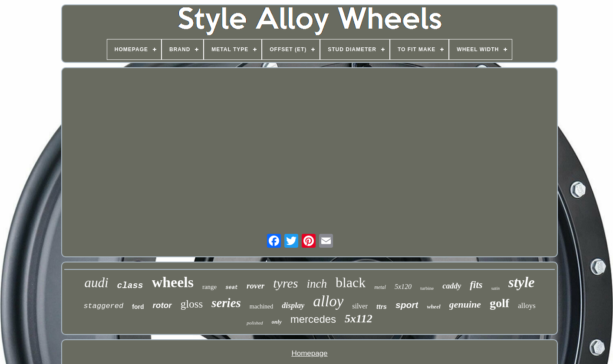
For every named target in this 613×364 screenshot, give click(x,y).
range (209, 287)
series (226, 303)
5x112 (359, 319)
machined (261, 307)
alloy (328, 301)
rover (255, 286)
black (351, 282)
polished (255, 323)
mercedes (313, 319)
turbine (427, 288)
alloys (527, 306)
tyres (285, 283)
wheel (433, 307)
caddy (452, 286)
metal (380, 287)
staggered (103, 306)
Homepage (309, 353)
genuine (465, 304)
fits (476, 285)
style (521, 282)
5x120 (403, 287)
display (293, 305)
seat (232, 288)
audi (96, 283)
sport (407, 305)
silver (360, 306)
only (277, 322)
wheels (173, 282)
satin (496, 288)
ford (138, 307)
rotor (162, 305)
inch (317, 284)
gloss (192, 304)
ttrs (382, 307)
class (130, 286)
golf (499, 303)
